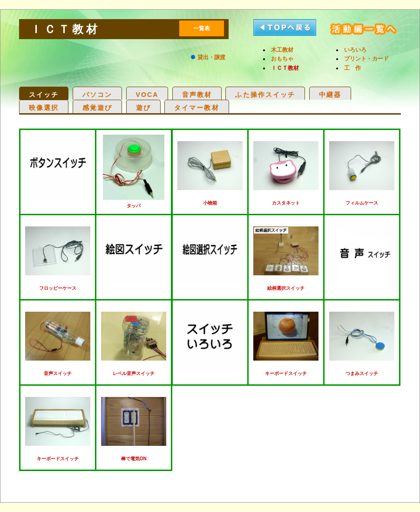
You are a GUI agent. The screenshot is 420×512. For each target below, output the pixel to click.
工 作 (352, 68)
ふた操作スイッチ (265, 95)
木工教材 (282, 50)
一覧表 (202, 28)
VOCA (147, 95)
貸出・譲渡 (211, 57)
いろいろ (355, 50)
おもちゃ (282, 59)
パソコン (97, 95)
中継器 (330, 95)
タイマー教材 (197, 108)
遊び (143, 108)
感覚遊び (97, 108)
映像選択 (44, 108)
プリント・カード (366, 59)
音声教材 (197, 95)
